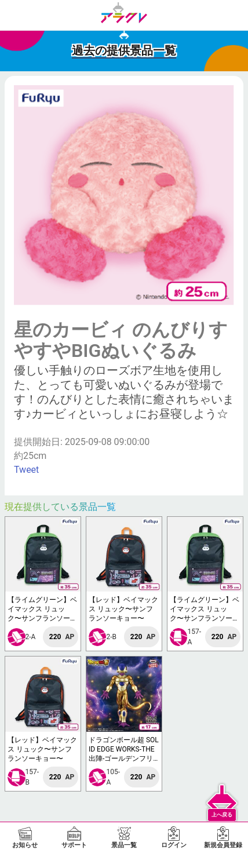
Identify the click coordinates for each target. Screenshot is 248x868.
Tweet (26, 470)
